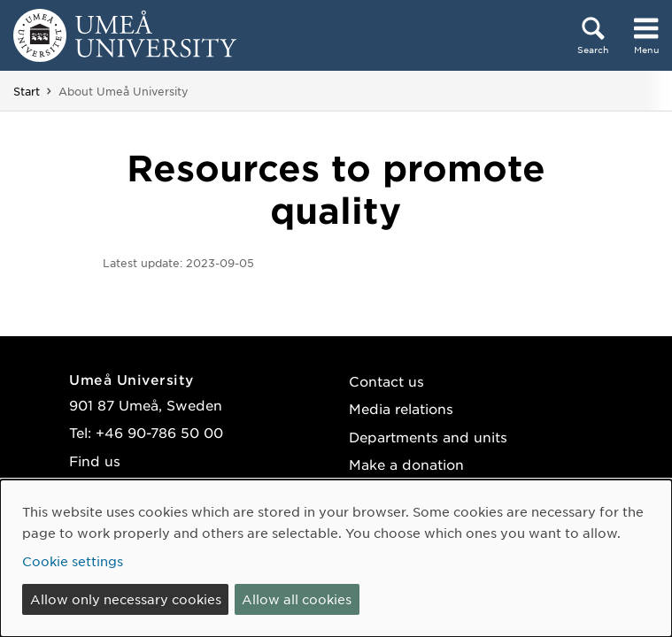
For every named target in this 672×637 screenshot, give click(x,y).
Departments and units (428, 437)
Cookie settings (73, 561)
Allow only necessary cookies (126, 599)
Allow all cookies (297, 599)
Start (27, 91)
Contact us (386, 381)
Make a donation (406, 464)
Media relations (401, 408)
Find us (95, 460)
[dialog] (336, 558)
